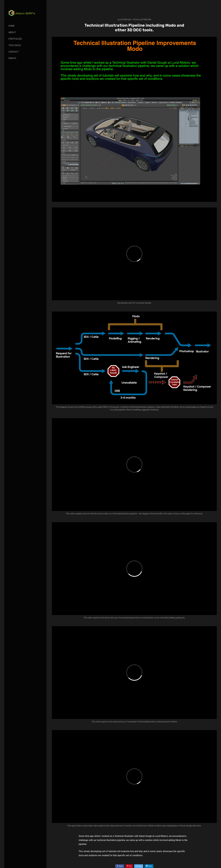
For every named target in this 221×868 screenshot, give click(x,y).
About (12, 32)
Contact (14, 52)
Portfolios (15, 39)
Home (11, 26)
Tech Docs (15, 45)
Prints (12, 58)
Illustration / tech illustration (134, 20)
